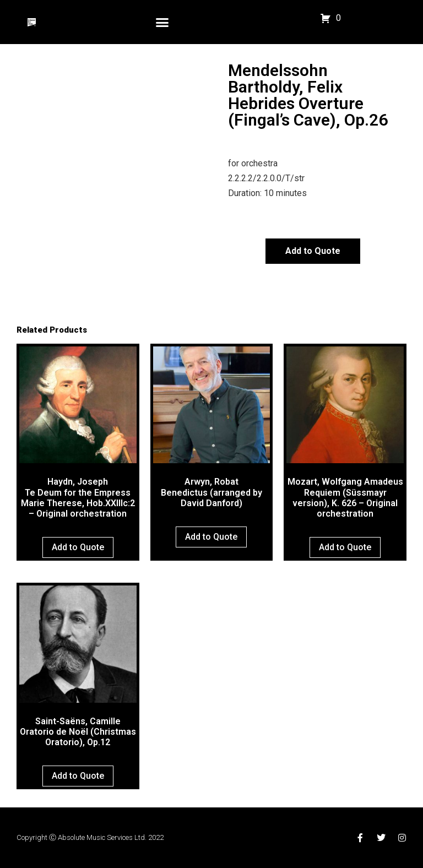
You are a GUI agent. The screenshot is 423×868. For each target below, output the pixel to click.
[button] (162, 22)
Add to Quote (313, 251)
